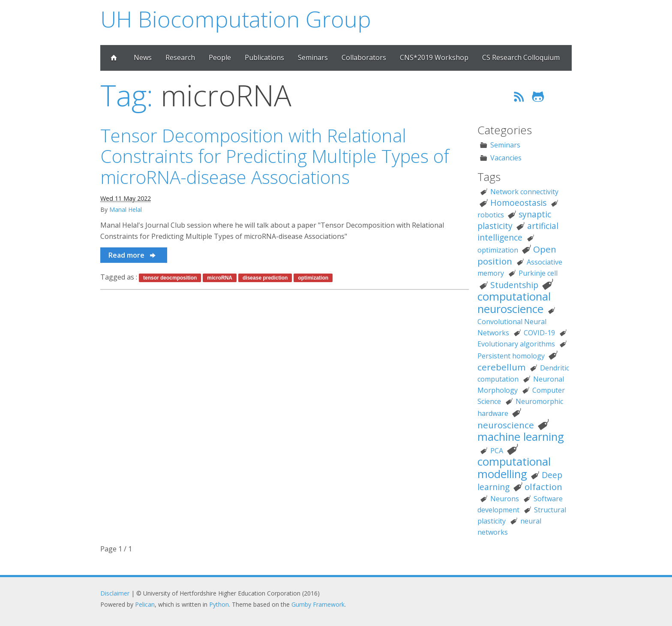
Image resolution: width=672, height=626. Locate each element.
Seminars (313, 57)
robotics (491, 215)
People (220, 57)
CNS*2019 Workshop (434, 57)
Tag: (127, 95)
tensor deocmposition (170, 278)
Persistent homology (511, 356)
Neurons (505, 499)
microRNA (220, 278)
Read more (133, 255)
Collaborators (364, 57)
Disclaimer (115, 593)
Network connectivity (524, 192)
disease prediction (265, 278)
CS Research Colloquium (521, 57)
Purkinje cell (538, 273)
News (143, 57)
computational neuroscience (514, 303)
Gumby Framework (318, 604)
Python (219, 604)
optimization (313, 278)
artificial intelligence (518, 232)
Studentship (514, 285)
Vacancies (506, 158)
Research (180, 57)
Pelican (145, 604)
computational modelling (514, 468)
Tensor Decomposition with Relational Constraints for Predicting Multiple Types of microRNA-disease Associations (275, 156)
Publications (264, 57)
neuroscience (506, 425)
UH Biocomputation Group (236, 19)
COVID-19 (539, 333)
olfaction (543, 487)
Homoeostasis (518, 203)
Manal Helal (126, 209)
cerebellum (501, 367)
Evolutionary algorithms (516, 344)
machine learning (521, 437)
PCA (497, 451)
